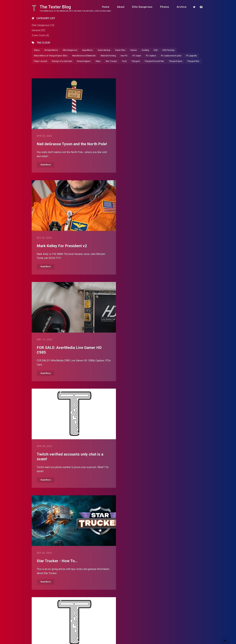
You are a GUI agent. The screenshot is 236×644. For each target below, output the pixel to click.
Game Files (120, 50)
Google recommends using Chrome (157, 455)
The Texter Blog (55, 7)
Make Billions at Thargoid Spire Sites (51, 56)
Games (134, 50)
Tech (124, 61)
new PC (124, 56)
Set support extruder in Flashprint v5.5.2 (72, 557)
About (121, 7)
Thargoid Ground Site (154, 61)
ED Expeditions (51, 50)
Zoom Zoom (40, 35)
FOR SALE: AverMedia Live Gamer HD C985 (69, 248)
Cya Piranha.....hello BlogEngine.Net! (68, 455)
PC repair (137, 56)
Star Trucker (111, 61)
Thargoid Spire (176, 61)
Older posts (131, 598)
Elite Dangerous (142, 7)
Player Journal (40, 61)
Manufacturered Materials (84, 56)
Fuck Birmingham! (142, 557)
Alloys (37, 50)
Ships (98, 61)
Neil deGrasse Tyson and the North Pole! (72, 144)
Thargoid (136, 61)
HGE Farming (168, 50)
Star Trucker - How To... (57, 353)
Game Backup (104, 50)
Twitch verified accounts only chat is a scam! (160, 248)
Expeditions (88, 50)
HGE (156, 50)
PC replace (151, 56)
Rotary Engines (84, 61)
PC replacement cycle (171, 56)
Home (106, 7)
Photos (165, 7)
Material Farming (108, 56)
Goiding (145, 50)
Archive (182, 7)
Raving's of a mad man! (62, 61)
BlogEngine (58, 633)
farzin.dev (83, 633)
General (38, 30)
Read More (46, 165)
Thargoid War (193, 61)
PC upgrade (191, 56)
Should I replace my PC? (148, 353)
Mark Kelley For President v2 (152, 144)
